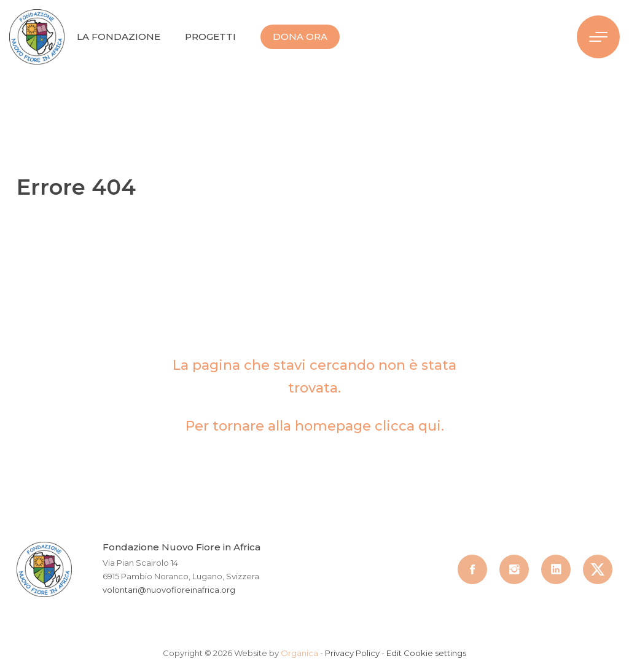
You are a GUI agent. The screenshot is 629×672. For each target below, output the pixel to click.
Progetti (210, 37)
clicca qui (408, 426)
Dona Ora (300, 37)
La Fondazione (119, 37)
